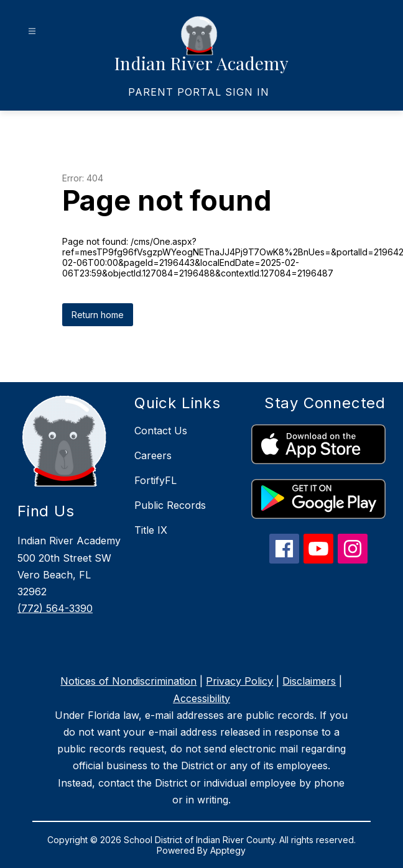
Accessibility (201, 698)
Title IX (151, 530)
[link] (199, 92)
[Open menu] (32, 31)
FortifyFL (155, 480)
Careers (153, 455)
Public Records (170, 505)
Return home (98, 315)
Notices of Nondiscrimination (128, 681)
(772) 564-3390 (55, 608)
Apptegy (228, 850)
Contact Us (161, 431)
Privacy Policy (239, 681)
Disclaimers (309, 681)
